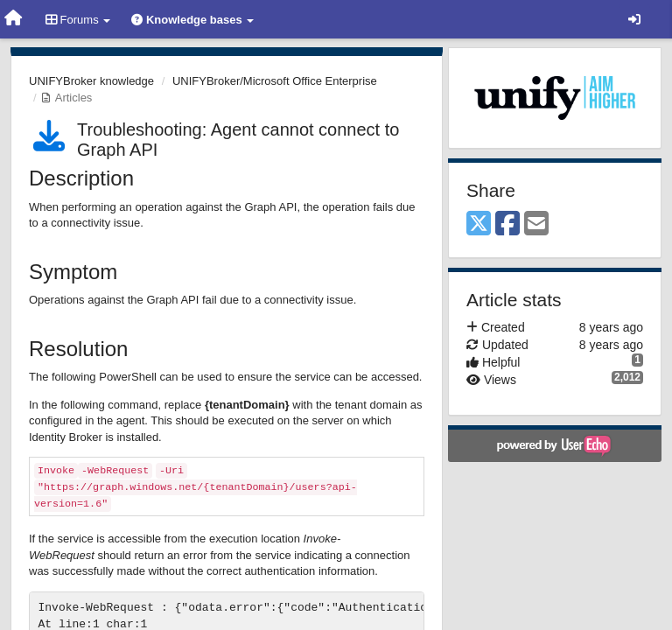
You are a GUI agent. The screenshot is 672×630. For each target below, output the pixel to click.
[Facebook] (507, 224)
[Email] (536, 224)
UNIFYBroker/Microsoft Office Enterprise (275, 81)
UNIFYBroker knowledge (91, 81)
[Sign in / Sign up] (634, 19)
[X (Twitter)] (479, 224)
